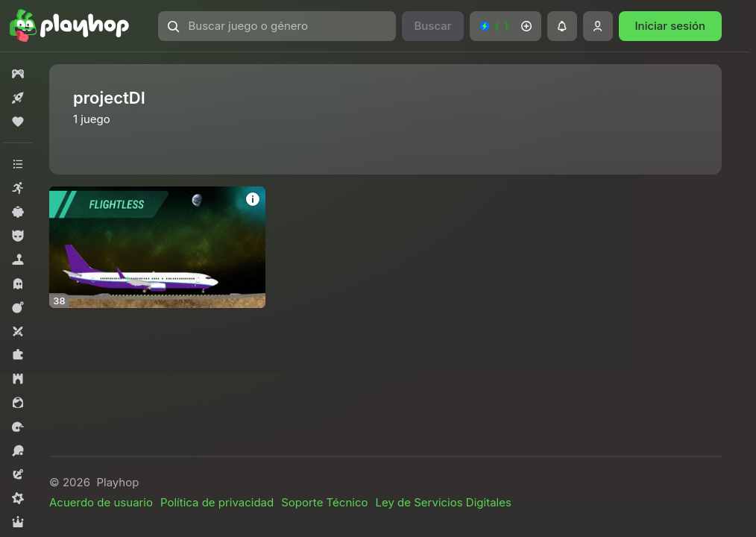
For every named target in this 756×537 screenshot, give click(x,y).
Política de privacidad (217, 502)
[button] (277, 26)
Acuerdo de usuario (101, 502)
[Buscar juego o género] (277, 26)
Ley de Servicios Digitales (443, 502)
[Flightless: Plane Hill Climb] (157, 247)
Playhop (117, 482)
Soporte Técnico (324, 502)
